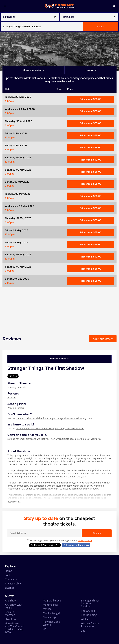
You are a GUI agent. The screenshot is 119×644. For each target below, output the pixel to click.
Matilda (47, 609)
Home (9, 571)
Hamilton (10, 619)
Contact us (11, 579)
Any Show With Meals (14, 606)
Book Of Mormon (10, 613)
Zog (83, 631)
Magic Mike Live (52, 601)
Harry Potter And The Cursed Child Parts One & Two (14, 628)
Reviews (12, 398)
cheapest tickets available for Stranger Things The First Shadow (49, 418)
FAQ (7, 575)
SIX (45, 629)
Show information (33, 70)
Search (101, 27)
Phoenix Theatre (16, 408)
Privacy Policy (13, 584)
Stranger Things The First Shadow (90, 604)
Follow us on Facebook (76, 545)
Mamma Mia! (50, 605)
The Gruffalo (88, 611)
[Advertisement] (59, 309)
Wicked (85, 619)
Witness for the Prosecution (90, 625)
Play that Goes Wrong (51, 623)
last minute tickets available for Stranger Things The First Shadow (50, 428)
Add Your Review (103, 339)
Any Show (11, 601)
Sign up (97, 533)
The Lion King (89, 615)
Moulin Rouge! (51, 613)
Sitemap (10, 588)
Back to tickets (59, 359)
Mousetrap (49, 617)
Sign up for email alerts (20, 439)
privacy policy (85, 540)
